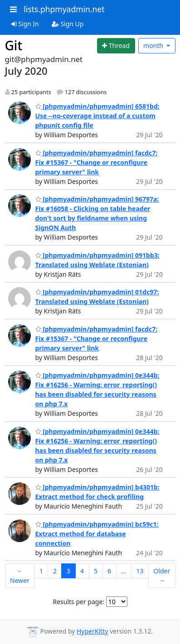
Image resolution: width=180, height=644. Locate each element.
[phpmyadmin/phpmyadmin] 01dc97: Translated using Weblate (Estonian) (97, 297)
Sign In (25, 24)
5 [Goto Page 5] (96, 571)
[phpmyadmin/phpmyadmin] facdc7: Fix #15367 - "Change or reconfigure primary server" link (97, 162)
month (154, 46)
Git (14, 45)
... (124, 571)
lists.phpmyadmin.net (64, 9)
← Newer (20, 576)
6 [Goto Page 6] (109, 571)
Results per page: (78, 602)
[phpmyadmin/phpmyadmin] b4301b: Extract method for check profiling (97, 492)
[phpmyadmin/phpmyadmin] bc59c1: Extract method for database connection (97, 534)
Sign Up (68, 24)
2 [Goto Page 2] (55, 571)
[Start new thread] (116, 46)
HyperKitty (92, 631)
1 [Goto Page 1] (41, 571)
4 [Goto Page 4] (82, 571)
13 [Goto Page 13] (140, 571)
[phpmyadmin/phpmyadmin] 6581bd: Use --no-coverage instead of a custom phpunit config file (97, 116)
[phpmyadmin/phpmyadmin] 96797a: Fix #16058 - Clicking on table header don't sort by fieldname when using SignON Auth (97, 213)
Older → (162, 576)
